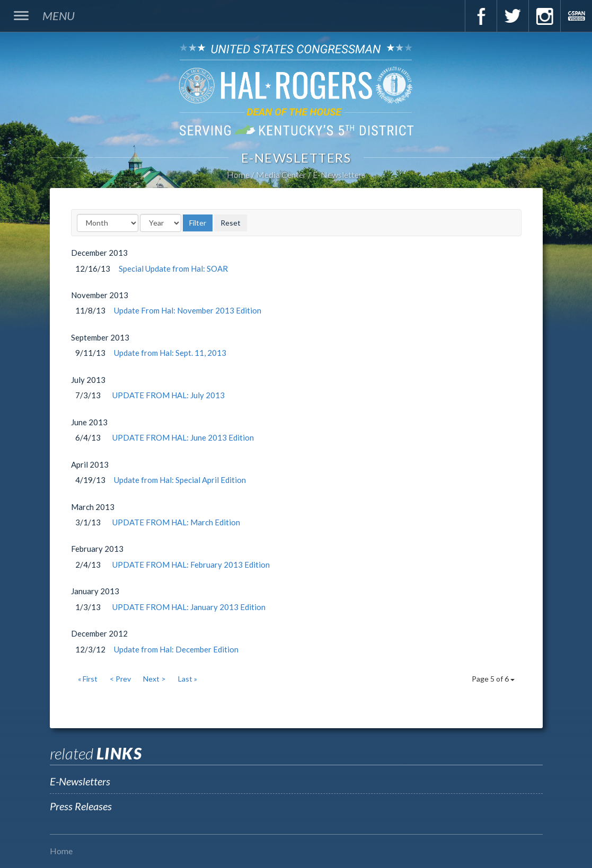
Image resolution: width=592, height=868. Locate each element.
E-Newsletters (339, 175)
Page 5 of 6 (493, 679)
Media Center (281, 175)
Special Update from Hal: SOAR (173, 269)
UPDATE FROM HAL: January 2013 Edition (189, 607)
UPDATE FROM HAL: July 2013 (169, 395)
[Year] (161, 223)
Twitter (513, 16)
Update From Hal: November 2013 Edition (188, 310)
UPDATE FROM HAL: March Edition (176, 522)
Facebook (481, 16)
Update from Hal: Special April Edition (180, 480)
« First (88, 679)
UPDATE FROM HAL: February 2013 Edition (191, 565)
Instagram (544, 16)
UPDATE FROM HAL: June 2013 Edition (183, 437)
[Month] (108, 223)
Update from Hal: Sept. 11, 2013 (170, 353)
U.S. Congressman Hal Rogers (296, 89)
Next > (154, 679)
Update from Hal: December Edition (176, 649)
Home (238, 175)
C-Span (576, 16)
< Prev (120, 679)
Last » (188, 679)
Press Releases (81, 806)
